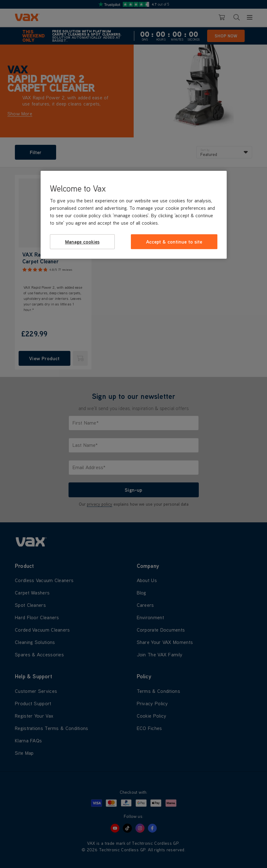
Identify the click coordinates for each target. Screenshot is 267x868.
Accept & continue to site (174, 242)
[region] (134, 215)
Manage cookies (82, 242)
